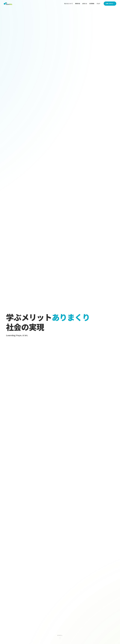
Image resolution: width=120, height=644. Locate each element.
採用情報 (92, 4)
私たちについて (69, 4)
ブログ (98, 4)
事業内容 (78, 4)
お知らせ (85, 4)
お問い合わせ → (110, 4)
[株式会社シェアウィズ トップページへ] (8, 4)
